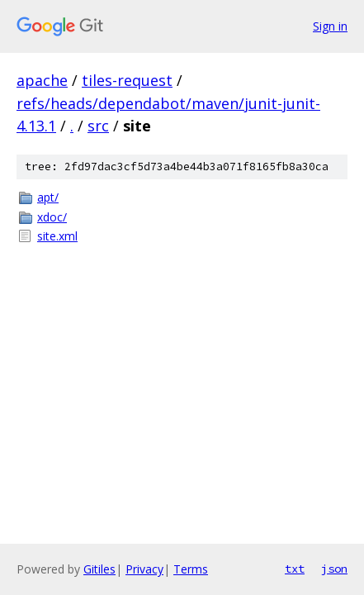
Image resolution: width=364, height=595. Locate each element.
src (98, 126)
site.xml (57, 236)
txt (295, 569)
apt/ (48, 197)
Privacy (144, 569)
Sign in (330, 26)
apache (42, 80)
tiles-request (127, 80)
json (334, 569)
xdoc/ (52, 217)
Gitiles (99, 569)
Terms (191, 569)
